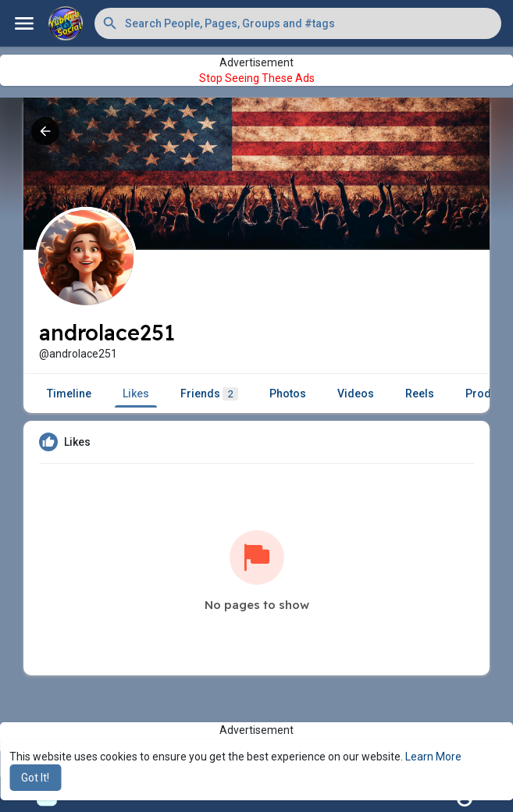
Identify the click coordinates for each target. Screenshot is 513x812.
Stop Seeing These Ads (257, 78)
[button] (298, 23)
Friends (209, 394)
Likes (136, 394)
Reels (420, 394)
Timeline (69, 394)
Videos (356, 394)
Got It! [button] (35, 778)
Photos (288, 394)
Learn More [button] (433, 757)
